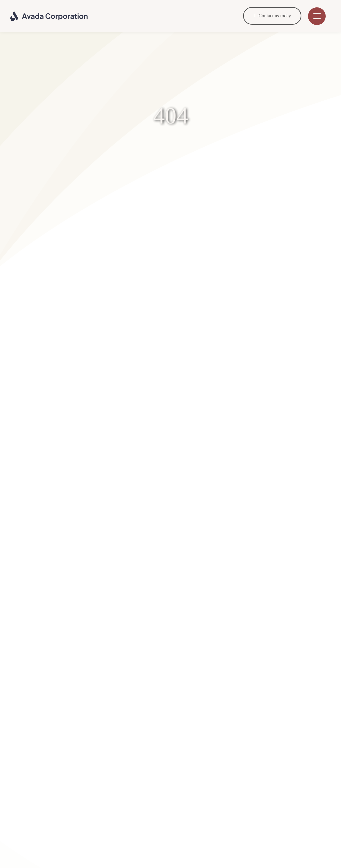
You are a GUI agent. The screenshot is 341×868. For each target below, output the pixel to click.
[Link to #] (317, 16)
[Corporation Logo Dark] (49, 14)
